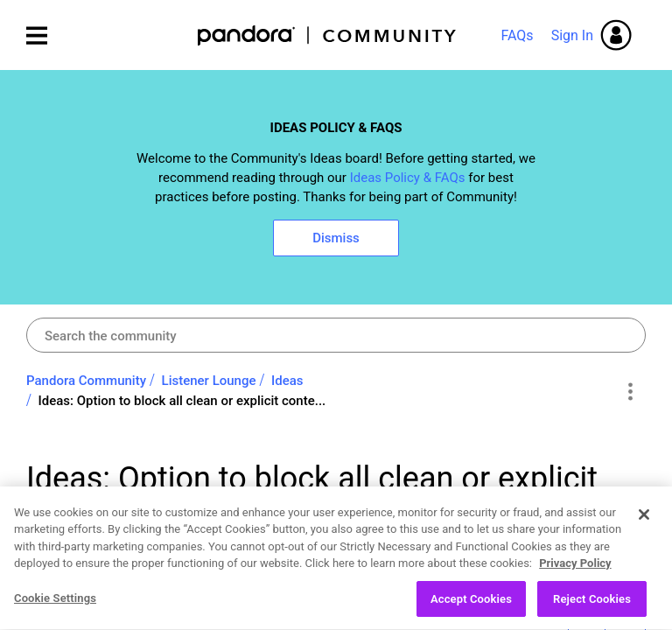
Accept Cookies (471, 607)
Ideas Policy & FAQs (408, 178)
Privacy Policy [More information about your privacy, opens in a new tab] (575, 571)
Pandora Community (328, 35)
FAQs (517, 35)
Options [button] (630, 391)
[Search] (336, 335)
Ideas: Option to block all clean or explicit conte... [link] (182, 401)
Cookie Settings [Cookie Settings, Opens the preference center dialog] (55, 606)
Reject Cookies (592, 607)
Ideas (287, 381)
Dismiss (336, 238)
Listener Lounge (209, 381)
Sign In (572, 35)
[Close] (644, 521)
